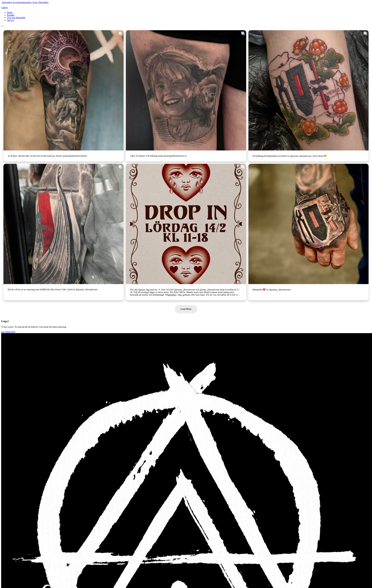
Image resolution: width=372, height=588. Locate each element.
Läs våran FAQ (8, 332)
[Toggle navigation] (2, 26)
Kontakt (11, 15)
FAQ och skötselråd (16, 18)
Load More (186, 309)
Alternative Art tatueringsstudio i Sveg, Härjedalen (25, 2)
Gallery (5, 8)
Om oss (10, 20)
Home (10, 12)
